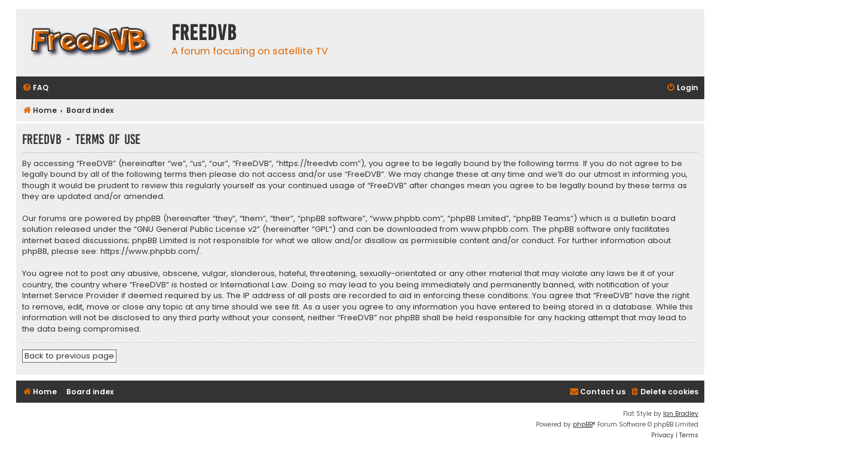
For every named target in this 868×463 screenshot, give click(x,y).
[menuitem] (35, 88)
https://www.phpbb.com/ (150, 252)
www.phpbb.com (494, 229)
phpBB (583, 424)
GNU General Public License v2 (197, 229)
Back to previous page (69, 356)
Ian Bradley (681, 414)
